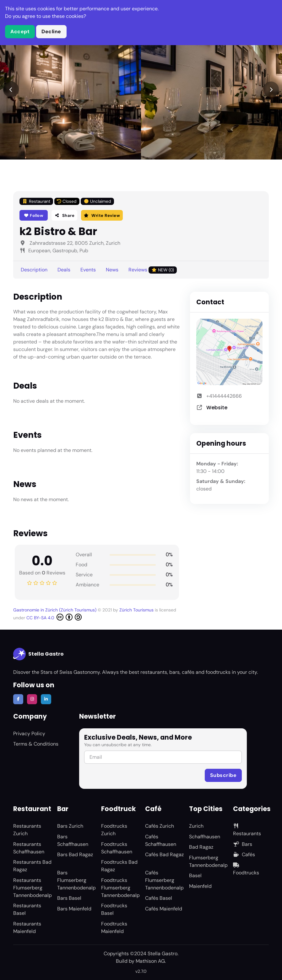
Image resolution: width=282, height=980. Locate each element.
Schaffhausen (205, 837)
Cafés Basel (159, 898)
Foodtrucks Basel (114, 909)
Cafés (244, 854)
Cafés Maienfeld (164, 909)
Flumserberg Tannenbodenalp (208, 861)
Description (34, 270)
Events (88, 270)
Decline (51, 31)
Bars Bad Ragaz (75, 854)
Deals (64, 270)
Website (217, 408)
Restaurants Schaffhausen (29, 848)
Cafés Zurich (160, 826)
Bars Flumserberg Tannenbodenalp (76, 880)
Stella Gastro (38, 654)
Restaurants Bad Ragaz (32, 866)
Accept (20, 31)
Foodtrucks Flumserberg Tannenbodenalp (120, 888)
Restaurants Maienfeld (27, 928)
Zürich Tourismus (137, 610)
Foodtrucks (246, 869)
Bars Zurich (70, 826)
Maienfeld (200, 886)
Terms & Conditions (36, 744)
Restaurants (247, 830)
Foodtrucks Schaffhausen (117, 848)
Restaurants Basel (27, 909)
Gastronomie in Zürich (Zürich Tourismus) (55, 610)
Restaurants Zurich (27, 830)
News (112, 270)
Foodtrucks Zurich (114, 830)
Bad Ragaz (201, 847)
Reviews (153, 270)
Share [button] (64, 215)
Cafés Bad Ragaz (164, 854)
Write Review (102, 215)
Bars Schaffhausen (73, 840)
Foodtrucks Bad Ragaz (119, 866)
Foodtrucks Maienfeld (114, 928)
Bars (243, 844)
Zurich (196, 826)
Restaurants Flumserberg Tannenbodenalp (33, 888)
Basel (195, 875)
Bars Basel (69, 898)
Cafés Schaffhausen (161, 840)
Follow (34, 215)
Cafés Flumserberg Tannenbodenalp (164, 880)
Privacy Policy (29, 734)
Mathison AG (150, 961)
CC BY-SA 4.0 (54, 617)
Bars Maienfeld (74, 909)
